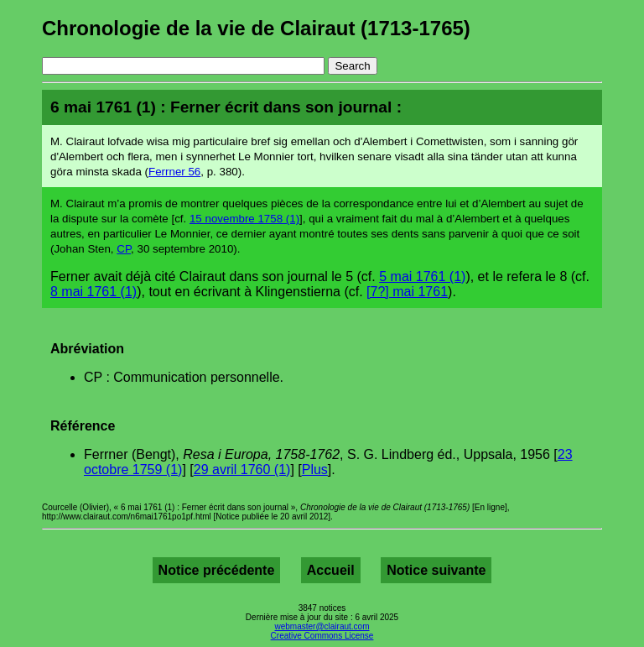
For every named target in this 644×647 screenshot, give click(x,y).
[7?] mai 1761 (407, 292)
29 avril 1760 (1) (242, 470)
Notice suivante (436, 570)
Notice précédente (217, 570)
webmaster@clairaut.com (322, 626)
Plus (315, 470)
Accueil (331, 570)
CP (124, 249)
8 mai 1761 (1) (93, 292)
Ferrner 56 (174, 172)
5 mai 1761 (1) (422, 277)
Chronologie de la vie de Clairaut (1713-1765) (256, 28)
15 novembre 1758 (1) (244, 219)
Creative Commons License (322, 636)
